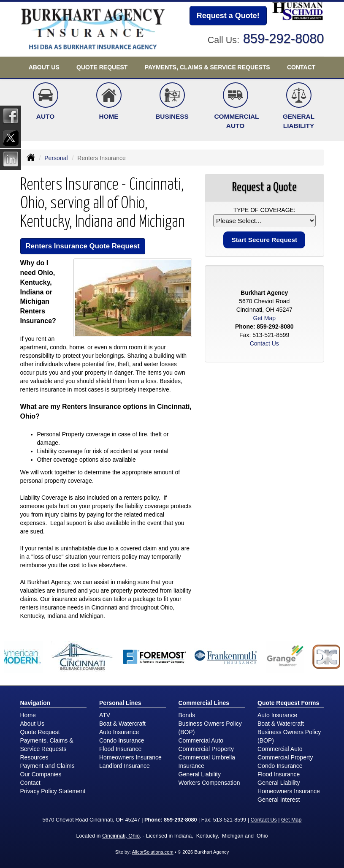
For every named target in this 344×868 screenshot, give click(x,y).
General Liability (200, 774)
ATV (105, 715)
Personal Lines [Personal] (120, 703)
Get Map (264, 318)
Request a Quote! (228, 16)
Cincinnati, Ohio (121, 836)
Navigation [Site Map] (35, 703)
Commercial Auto (201, 740)
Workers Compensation (209, 783)
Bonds (187, 715)
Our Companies (41, 774)
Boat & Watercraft (122, 724)
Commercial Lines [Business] (204, 703)
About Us (33, 724)
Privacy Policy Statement (53, 791)
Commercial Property (206, 749)
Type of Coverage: (264, 210)
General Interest (279, 800)
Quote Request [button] (102, 67)
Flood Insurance (120, 749)
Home (28, 715)
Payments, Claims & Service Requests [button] (207, 67)
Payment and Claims (47, 766)
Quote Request (40, 732)
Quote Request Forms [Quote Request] (288, 703)
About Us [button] (44, 67)
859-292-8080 (284, 39)
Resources (34, 757)
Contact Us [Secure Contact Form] (264, 343)
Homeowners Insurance (130, 757)
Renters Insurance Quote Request (83, 246)
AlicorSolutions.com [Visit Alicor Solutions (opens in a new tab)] (152, 852)
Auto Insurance (119, 732)
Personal (56, 158)
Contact (301, 67)
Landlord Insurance (125, 766)
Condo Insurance (122, 740)
